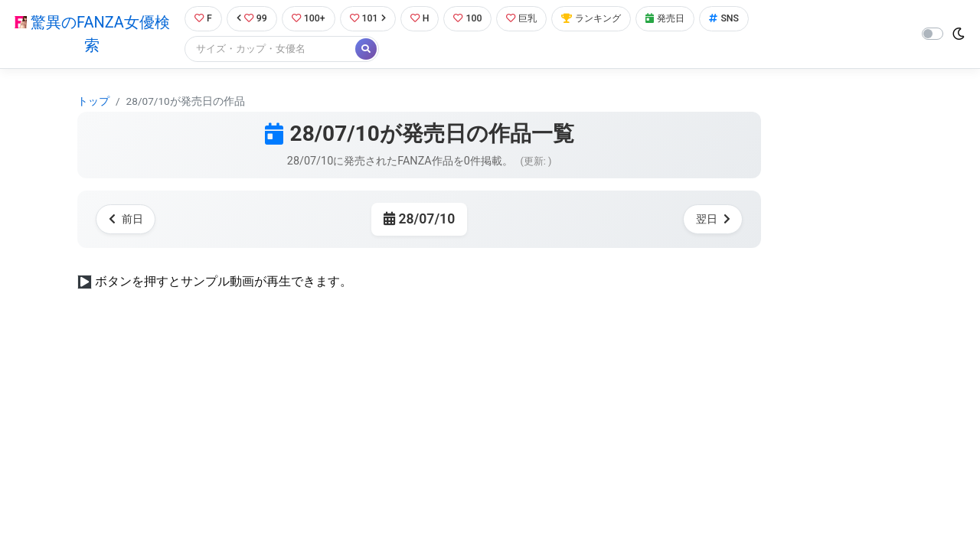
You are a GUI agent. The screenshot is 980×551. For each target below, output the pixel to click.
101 (369, 19)
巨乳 (527, 19)
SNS (737, 19)
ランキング (600, 19)
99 (250, 19)
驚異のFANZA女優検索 (91, 34)
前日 (126, 219)
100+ (309, 19)
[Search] (268, 49)
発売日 (677, 19)
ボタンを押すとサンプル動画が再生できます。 (224, 281)
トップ (93, 101)
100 (472, 19)
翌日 (712, 219)
